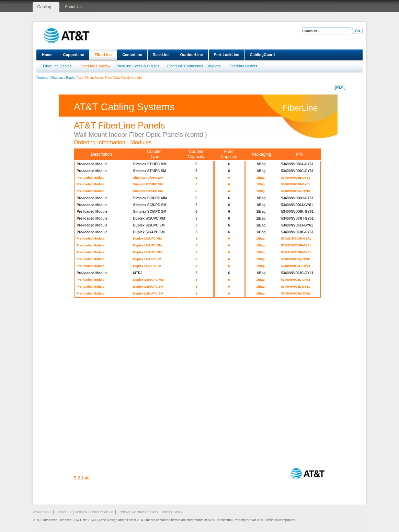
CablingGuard (263, 55)
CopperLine (74, 55)
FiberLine (103, 55)
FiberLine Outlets (243, 66)
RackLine (161, 55)
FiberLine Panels (94, 66)
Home (47, 55)
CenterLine (132, 55)
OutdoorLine (192, 55)
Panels (70, 78)
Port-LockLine (227, 55)
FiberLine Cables (57, 66)
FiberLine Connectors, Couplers (194, 66)
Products (42, 78)
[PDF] (340, 87)
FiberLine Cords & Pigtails (138, 66)
